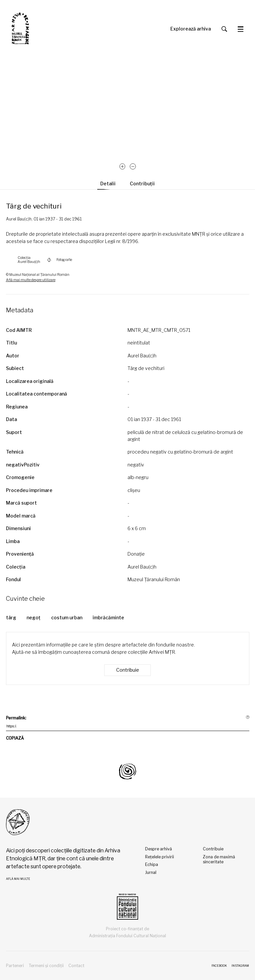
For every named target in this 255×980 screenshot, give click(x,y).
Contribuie (128, 670)
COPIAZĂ (15, 739)
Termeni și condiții (46, 966)
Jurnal (151, 872)
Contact (76, 966)
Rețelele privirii (160, 857)
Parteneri (15, 966)
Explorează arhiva (191, 29)
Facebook (219, 966)
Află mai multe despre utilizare (31, 280)
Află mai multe (18, 879)
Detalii (108, 184)
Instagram (240, 966)
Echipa (152, 864)
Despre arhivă (159, 849)
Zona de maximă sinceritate (219, 859)
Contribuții (142, 184)
